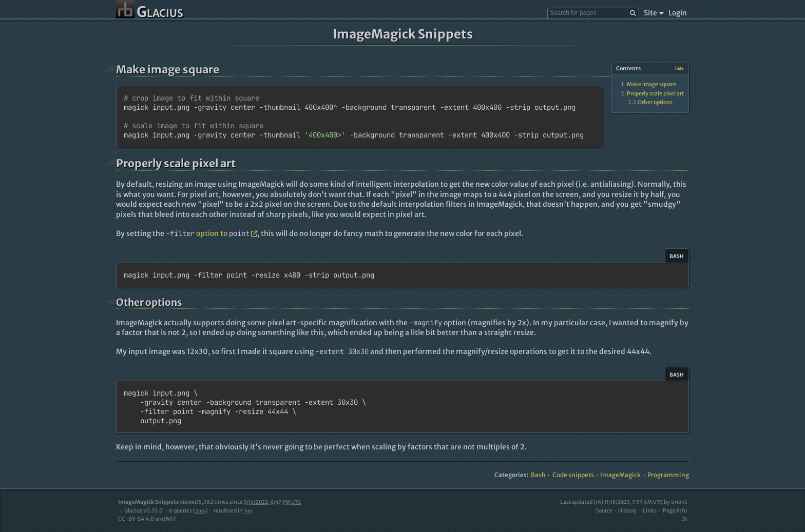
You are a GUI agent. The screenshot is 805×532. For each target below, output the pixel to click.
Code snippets (573, 475)
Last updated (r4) (611, 502)
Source (604, 511)
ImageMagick (620, 475)
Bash (538, 475)
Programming (668, 475)
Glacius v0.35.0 (140, 511)
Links (650, 511)
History (627, 511)
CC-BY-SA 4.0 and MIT (147, 519)
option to (212, 233)
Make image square (651, 84)
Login (678, 13)
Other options (655, 102)
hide (679, 68)
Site (654, 13)
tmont (679, 502)
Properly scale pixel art (655, 94)
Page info (675, 511)
